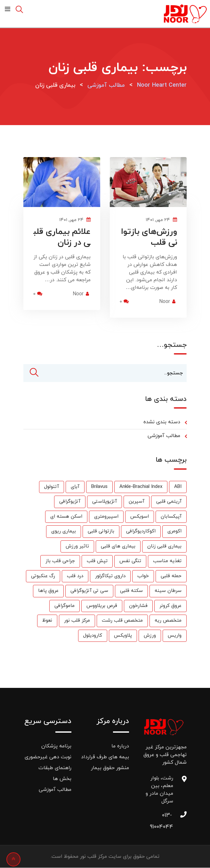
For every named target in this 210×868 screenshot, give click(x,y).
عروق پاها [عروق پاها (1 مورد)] (48, 591)
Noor (165, 302)
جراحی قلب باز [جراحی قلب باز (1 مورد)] (60, 561)
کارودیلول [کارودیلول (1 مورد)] (93, 636)
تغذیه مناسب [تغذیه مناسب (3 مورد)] (167, 561)
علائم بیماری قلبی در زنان (62, 237)
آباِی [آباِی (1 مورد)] (75, 487)
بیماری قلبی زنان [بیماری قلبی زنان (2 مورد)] (164, 546)
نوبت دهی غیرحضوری (48, 757)
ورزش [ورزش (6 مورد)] (150, 636)
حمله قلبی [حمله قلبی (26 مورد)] (171, 576)
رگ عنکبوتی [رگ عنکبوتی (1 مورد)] (43, 576)
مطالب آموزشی (164, 436)
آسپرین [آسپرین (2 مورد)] (137, 502)
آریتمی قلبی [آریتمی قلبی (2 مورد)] (169, 502)
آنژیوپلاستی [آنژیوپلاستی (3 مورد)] (105, 502)
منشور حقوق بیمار (110, 768)
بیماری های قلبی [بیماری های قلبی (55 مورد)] (118, 546)
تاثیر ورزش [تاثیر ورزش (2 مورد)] (77, 546)
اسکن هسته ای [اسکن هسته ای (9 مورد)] (66, 517)
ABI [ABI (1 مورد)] (178, 487)
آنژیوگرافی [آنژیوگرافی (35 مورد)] (70, 502)
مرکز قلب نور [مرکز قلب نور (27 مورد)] (77, 621)
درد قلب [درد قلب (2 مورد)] (75, 576)
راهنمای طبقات (55, 768)
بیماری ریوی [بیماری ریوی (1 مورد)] (64, 532)
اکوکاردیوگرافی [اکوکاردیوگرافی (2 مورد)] (141, 532)
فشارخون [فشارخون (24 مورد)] (138, 606)
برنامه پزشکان (56, 746)
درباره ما (120, 746)
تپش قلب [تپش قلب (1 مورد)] (97, 561)
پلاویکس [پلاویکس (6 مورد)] (123, 636)
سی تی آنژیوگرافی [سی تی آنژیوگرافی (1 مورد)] (89, 591)
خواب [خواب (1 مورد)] (143, 576)
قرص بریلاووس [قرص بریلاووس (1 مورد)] (102, 606)
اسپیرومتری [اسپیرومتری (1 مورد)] (106, 517)
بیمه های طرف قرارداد (105, 757)
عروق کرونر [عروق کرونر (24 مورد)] (170, 606)
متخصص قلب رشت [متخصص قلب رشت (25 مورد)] (122, 621)
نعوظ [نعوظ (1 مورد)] (47, 621)
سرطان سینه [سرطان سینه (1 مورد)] (168, 591)
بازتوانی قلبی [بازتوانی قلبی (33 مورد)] (101, 532)
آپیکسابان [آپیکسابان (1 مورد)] (171, 517)
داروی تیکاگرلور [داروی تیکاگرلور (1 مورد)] (110, 576)
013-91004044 (167, 817)
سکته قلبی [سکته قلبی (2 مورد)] (131, 591)
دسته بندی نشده (162, 422)
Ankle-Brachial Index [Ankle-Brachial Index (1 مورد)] (141, 487)
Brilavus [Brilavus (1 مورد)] (99, 487)
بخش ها (62, 779)
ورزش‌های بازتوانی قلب (149, 237)
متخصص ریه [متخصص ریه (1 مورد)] (168, 621)
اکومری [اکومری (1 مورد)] (174, 532)
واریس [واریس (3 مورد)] (175, 636)
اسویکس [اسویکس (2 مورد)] (140, 517)
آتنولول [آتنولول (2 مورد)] (52, 487)
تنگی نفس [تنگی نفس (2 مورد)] (130, 561)
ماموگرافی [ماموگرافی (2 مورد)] (65, 606)
